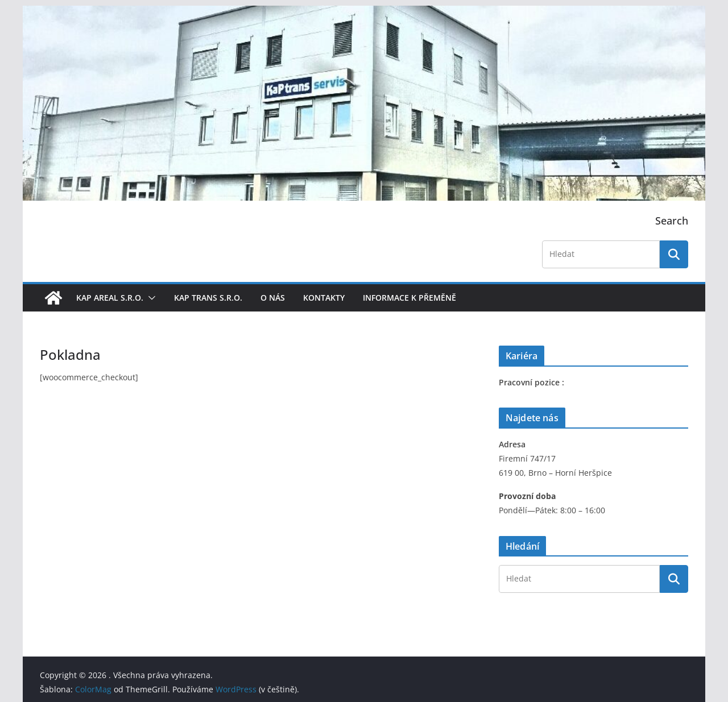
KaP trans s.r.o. (208, 298)
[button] (150, 298)
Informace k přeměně (409, 298)
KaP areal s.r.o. (110, 298)
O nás (273, 298)
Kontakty (324, 298)
